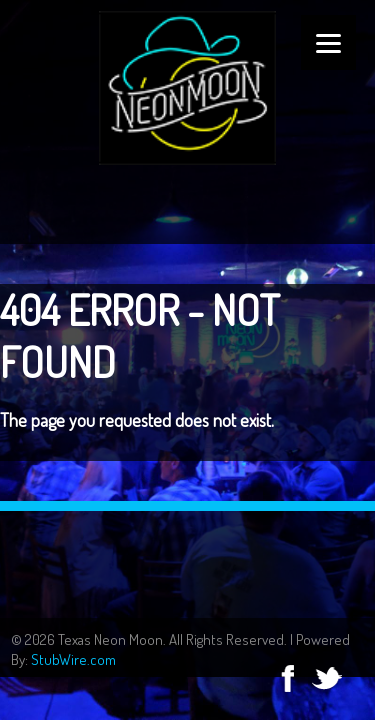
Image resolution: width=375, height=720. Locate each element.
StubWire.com (73, 659)
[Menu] (328, 42)
